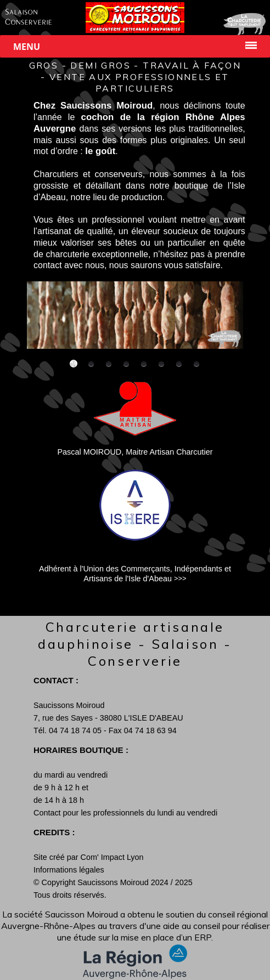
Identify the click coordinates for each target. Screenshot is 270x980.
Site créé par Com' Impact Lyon (89, 857)
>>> (180, 578)
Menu (27, 47)
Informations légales (69, 870)
